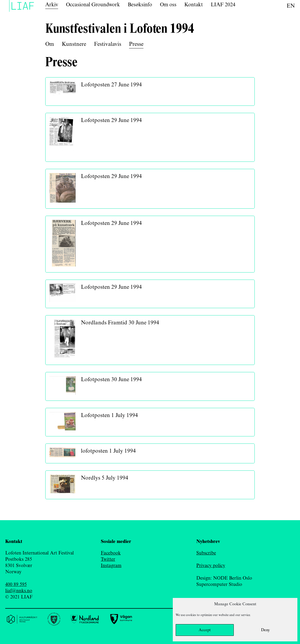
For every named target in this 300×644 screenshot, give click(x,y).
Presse (136, 44)
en (291, 6)
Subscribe (206, 553)
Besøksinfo (140, 5)
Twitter (108, 559)
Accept (205, 630)
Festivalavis (108, 44)
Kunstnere (74, 44)
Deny (265, 630)
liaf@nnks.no (19, 591)
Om (50, 44)
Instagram (111, 566)
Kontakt (194, 5)
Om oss (168, 5)
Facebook (111, 553)
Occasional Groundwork (93, 5)
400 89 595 (16, 585)
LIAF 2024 (223, 5)
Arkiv (52, 5)
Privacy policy (211, 566)
